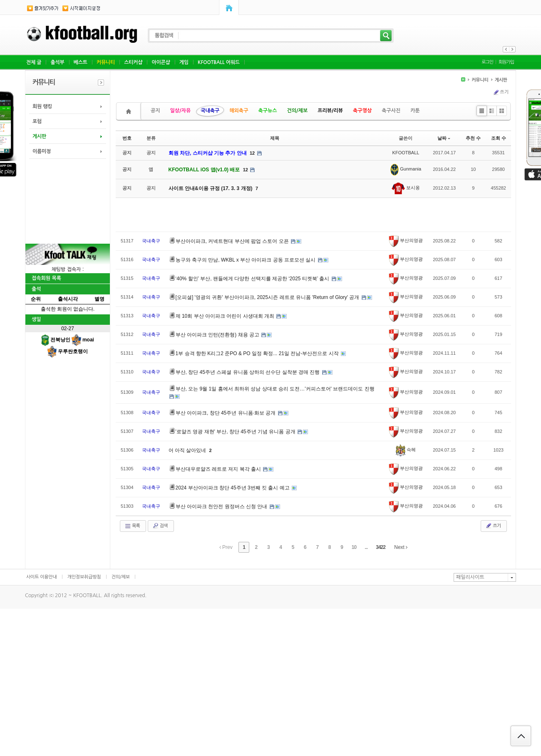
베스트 (81, 62)
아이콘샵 (161, 62)
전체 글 (34, 62)
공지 (155, 111)
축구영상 (362, 111)
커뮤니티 (106, 62)
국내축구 (210, 111)
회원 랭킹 (42, 106)
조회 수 (499, 138)
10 (354, 547)
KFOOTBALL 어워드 (219, 62)
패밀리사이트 (470, 577)
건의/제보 (298, 111)
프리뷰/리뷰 (330, 111)
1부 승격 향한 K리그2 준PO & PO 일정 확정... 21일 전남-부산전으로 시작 (258, 353)
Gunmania (406, 169)
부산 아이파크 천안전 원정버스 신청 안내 (222, 506)
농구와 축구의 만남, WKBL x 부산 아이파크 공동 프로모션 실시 (246, 260)
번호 (127, 138)
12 (252, 153)
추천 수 (473, 138)
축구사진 (391, 111)
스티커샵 (133, 62)
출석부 (57, 62)
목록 (132, 526)
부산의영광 (406, 240)
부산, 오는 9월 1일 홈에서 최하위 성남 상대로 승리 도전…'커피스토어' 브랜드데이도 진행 (275, 389)
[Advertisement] (67, 200)
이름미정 (42, 151)
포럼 (37, 121)
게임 (184, 62)
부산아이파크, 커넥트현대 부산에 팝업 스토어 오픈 (233, 241)
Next (401, 547)
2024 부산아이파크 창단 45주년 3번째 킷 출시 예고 (233, 488)
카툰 (415, 111)
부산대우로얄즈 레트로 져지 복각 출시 (219, 469)
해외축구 (239, 111)
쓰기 (501, 92)
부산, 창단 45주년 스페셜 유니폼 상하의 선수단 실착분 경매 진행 (248, 372)
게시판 (39, 136)
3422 (381, 547)
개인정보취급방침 (84, 577)
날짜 (444, 138)
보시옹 (406, 188)
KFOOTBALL (406, 153)
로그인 (487, 62)
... (366, 547)
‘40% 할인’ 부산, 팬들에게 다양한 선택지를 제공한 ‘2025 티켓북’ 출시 (253, 279)
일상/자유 (181, 111)
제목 (275, 138)
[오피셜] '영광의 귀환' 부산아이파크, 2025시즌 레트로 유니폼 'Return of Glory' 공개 (268, 297)
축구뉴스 (267, 111)
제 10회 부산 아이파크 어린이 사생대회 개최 (226, 316)
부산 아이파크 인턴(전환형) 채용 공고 (218, 335)
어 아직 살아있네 (188, 450)
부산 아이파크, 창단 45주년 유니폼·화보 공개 (226, 413)
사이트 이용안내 (42, 577)
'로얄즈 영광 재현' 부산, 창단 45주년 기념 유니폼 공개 (236, 432)
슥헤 (406, 450)
